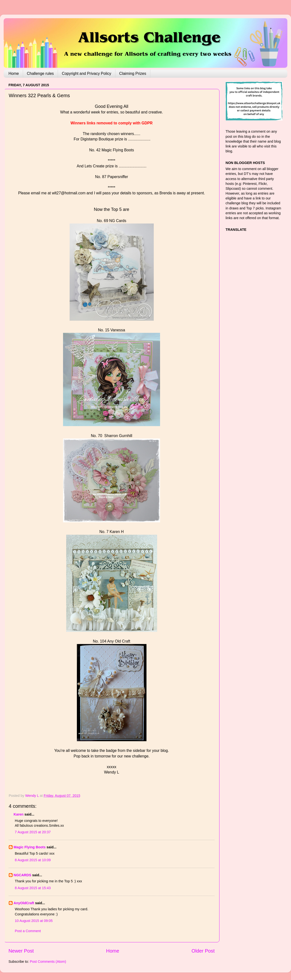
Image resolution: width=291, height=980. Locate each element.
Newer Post (21, 951)
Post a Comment (28, 931)
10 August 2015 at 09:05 (34, 921)
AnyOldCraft (24, 903)
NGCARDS (22, 875)
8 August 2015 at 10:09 (33, 860)
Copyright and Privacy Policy (87, 73)
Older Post (203, 951)
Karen (19, 814)
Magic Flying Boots (30, 847)
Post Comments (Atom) (48, 962)
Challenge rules (40, 73)
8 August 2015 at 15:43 (33, 888)
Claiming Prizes (133, 73)
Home (14, 73)
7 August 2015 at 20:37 (33, 832)
